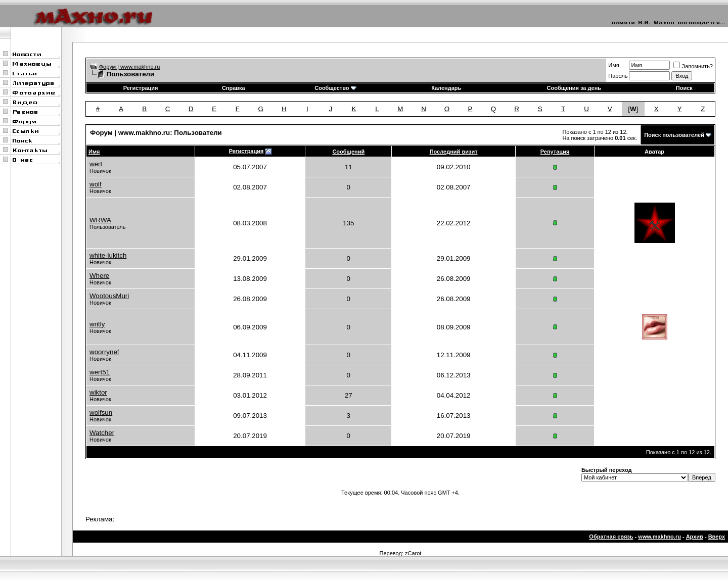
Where (99, 276)
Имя (613, 65)
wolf (96, 184)
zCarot (413, 553)
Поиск (684, 88)
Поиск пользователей (674, 135)
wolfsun (101, 413)
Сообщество (335, 88)
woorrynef (104, 352)
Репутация (555, 152)
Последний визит (454, 152)
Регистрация (141, 88)
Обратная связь (611, 537)
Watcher (102, 433)
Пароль (618, 76)
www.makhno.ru (659, 537)
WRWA (100, 220)
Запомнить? (693, 66)
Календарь (446, 88)
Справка (234, 88)
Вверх (717, 537)
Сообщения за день (574, 88)
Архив (695, 537)
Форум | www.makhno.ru (130, 67)
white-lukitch (108, 255)
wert (96, 164)
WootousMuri (109, 296)
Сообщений (348, 152)
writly (97, 324)
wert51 (100, 372)
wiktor (98, 392)
